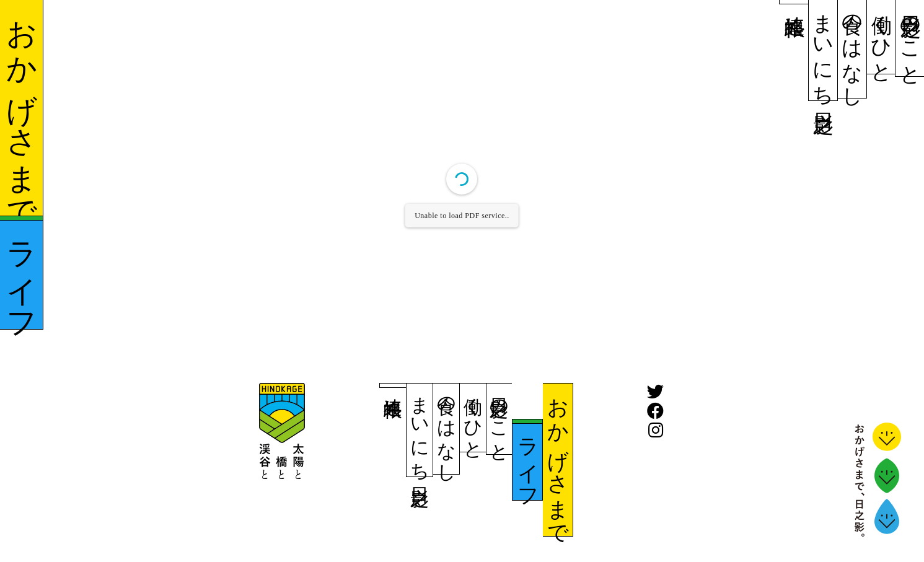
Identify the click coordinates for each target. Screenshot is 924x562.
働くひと (881, 37)
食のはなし (853, 49)
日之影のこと (910, 38)
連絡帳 (794, 2)
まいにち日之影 (824, 50)
